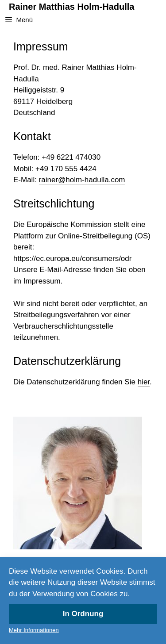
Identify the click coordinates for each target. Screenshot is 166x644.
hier (144, 382)
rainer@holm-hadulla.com (82, 180)
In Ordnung (83, 614)
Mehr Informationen (34, 630)
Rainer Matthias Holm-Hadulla (71, 7)
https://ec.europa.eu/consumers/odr (72, 259)
